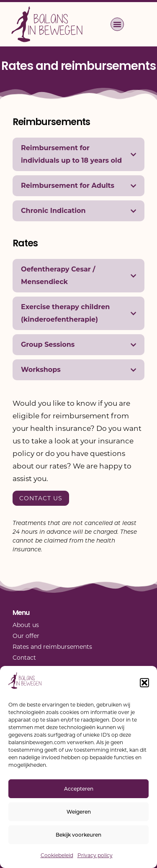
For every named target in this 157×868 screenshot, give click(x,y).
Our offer (26, 636)
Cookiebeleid (57, 855)
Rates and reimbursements (52, 647)
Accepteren (79, 789)
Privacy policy (95, 855)
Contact (24, 658)
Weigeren (79, 812)
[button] (144, 683)
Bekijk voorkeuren (78, 835)
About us (26, 625)
